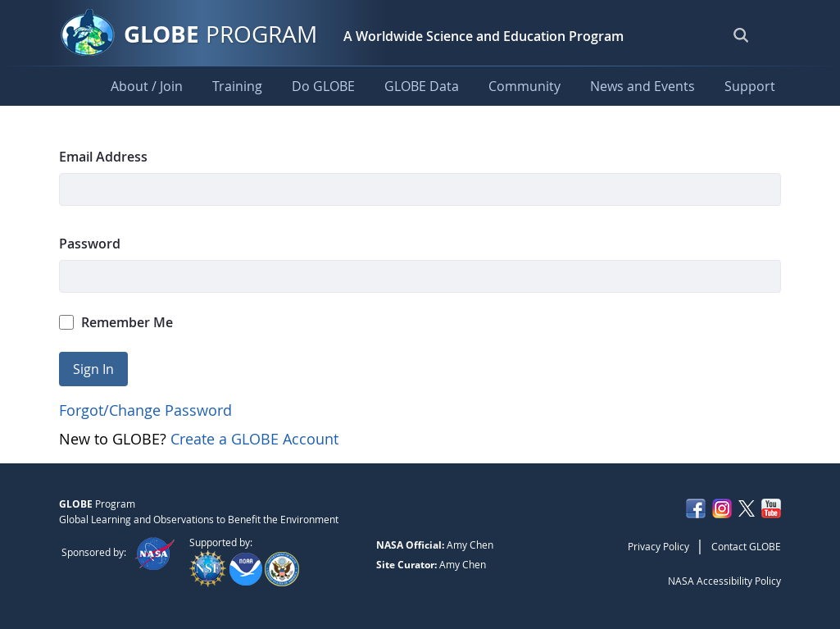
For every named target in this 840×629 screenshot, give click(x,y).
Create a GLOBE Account (254, 439)
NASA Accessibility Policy (724, 581)
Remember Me (116, 322)
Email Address (103, 157)
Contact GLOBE (746, 546)
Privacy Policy (658, 546)
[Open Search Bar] (741, 34)
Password (90, 244)
